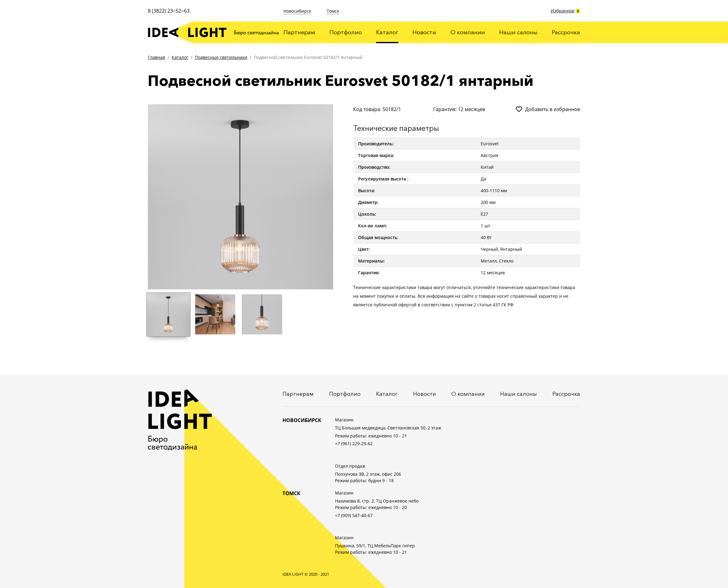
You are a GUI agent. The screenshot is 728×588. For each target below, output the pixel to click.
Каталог (387, 32)
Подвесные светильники (221, 57)
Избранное (563, 11)
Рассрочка (566, 32)
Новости (424, 32)
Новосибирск (297, 11)
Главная (157, 57)
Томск (333, 11)
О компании (468, 32)
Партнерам (299, 32)
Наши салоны (518, 32)
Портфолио (346, 32)
